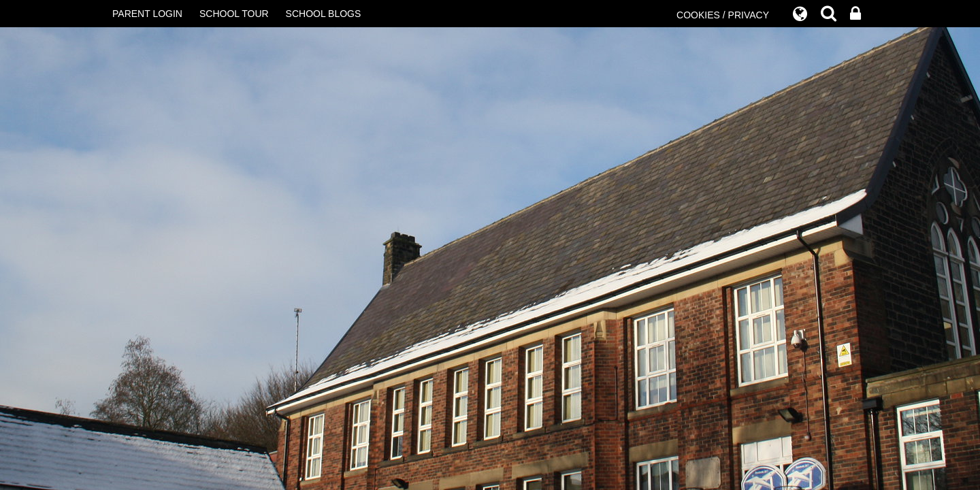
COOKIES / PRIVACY (723, 15)
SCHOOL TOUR (234, 14)
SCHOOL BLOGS (324, 14)
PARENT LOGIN (147, 14)
